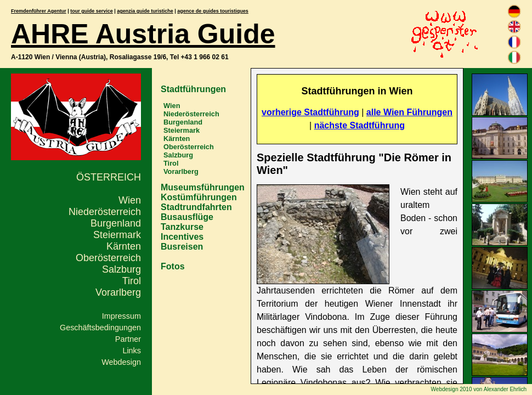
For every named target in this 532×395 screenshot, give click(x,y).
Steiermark (117, 235)
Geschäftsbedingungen (100, 328)
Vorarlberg (118, 292)
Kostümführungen (199, 197)
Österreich (109, 177)
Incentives (182, 237)
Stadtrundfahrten (196, 207)
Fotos (173, 266)
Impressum (121, 316)
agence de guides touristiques (213, 11)
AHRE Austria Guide (143, 34)
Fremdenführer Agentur (39, 11)
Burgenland (116, 223)
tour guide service (92, 11)
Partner (128, 339)
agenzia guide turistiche (145, 11)
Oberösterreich (108, 258)
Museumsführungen (203, 187)
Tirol (132, 281)
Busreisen (182, 247)
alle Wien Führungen (409, 112)
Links (132, 351)
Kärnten (124, 246)
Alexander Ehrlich (505, 389)
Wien (130, 200)
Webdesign (121, 362)
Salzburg (121, 269)
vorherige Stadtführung (310, 112)
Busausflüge (187, 217)
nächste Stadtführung (360, 125)
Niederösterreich (105, 212)
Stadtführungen (193, 89)
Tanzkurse (182, 227)
